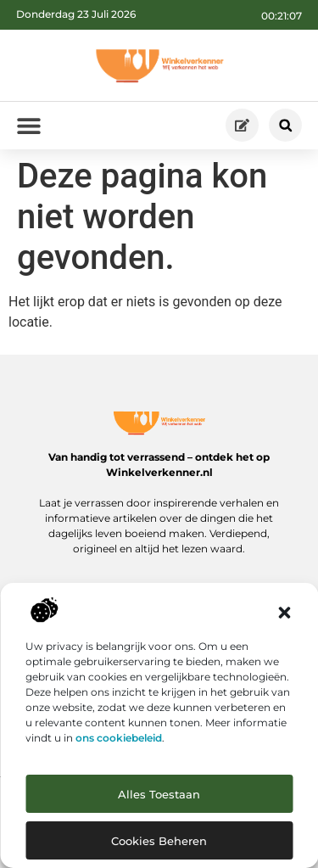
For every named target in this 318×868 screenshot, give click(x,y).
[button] (284, 613)
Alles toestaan (159, 794)
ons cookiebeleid (119, 738)
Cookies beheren (159, 841)
